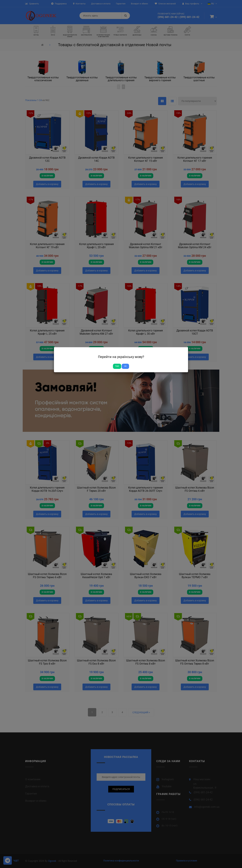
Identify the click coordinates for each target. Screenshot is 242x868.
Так (117, 366)
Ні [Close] (125, 366)
